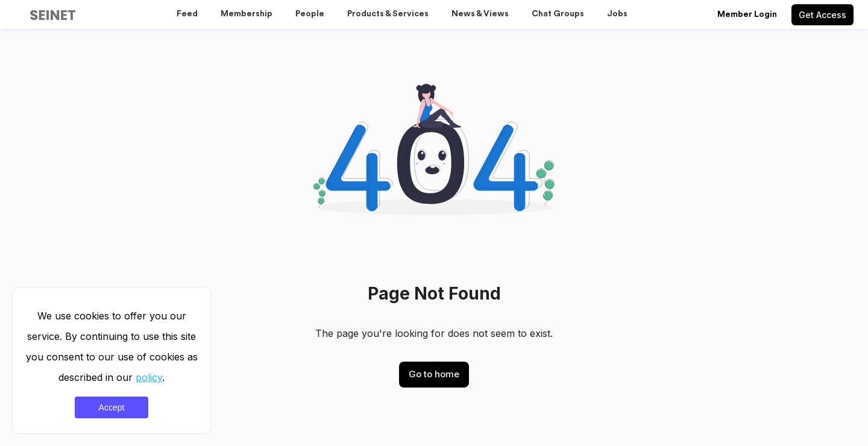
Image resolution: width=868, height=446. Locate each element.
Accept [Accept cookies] (112, 407)
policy (149, 377)
